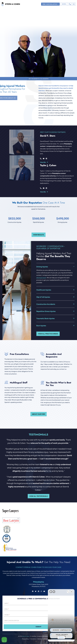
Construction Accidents (46, 304)
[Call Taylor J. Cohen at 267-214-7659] (41, 188)
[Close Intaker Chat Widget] (72, 591)
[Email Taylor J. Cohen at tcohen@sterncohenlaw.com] (44, 188)
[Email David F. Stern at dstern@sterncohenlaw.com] (44, 159)
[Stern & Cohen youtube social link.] (44, 591)
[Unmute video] (48, 591)
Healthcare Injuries (44, 290)
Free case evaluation (50, 4)
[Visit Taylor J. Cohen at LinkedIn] (46, 188)
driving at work (41, 278)
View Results (39, 235)
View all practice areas (48, 334)
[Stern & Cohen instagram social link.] (41, 591)
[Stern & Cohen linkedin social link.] (38, 591)
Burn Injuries (41, 326)
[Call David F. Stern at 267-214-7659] (41, 159)
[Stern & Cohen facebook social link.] (33, 591)
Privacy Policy (25, 639)
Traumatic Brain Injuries (45, 318)
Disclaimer (33, 639)
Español (64, 4)
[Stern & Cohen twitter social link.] (36, 591)
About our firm (39, 414)
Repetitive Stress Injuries (46, 311)
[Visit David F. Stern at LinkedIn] (46, 159)
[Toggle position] (68, 591)
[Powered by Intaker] (63, 641)
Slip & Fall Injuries (43, 297)
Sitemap (40, 639)
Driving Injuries (42, 267)
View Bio (44, 162)
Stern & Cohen (26, 636)
